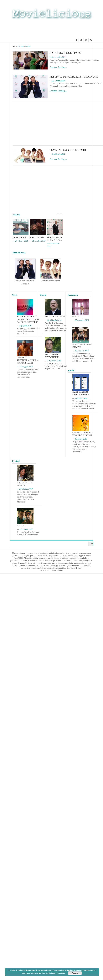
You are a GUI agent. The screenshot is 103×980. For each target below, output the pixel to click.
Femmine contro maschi (68, 150)
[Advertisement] (52, 30)
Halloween (37, 238)
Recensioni (73, 295)
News (15, 295)
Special (71, 370)
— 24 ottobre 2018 (20, 241)
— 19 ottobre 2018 (38, 241)
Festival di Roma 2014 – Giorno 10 (74, 77)
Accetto (75, 973)
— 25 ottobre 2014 (57, 81)
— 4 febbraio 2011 (57, 154)
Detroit (21, 526)
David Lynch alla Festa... (55, 239)
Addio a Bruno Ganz (55, 317)
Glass (75, 317)
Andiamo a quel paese (66, 53)
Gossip (43, 295)
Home (15, 46)
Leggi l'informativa (58, 973)
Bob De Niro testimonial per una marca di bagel (28, 360)
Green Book (20, 238)
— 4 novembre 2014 (58, 57)
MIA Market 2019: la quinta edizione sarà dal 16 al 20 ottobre (28, 319)
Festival (16, 461)
